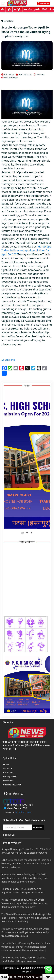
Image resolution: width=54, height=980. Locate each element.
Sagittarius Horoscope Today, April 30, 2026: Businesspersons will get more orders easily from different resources (25, 932)
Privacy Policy (10, 776)
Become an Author (12, 785)
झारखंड (37, 9)
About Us (8, 768)
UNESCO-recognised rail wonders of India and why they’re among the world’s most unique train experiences (26, 864)
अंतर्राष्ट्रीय (17, 9)
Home (6, 764)
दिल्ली (45, 9)
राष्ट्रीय (9, 9)
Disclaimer (8, 781)
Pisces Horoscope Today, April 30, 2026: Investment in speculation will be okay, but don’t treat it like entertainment (24, 903)
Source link (8, 360)
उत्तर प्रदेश (28, 9)
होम (3, 9)
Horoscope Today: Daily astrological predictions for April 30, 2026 (26, 250)
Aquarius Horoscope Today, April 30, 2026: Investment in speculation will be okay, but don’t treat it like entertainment (24, 878)
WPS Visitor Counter (23, 812)
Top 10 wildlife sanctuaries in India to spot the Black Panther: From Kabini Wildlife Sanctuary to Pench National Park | (26, 918)
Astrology (9, 21)
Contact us (8, 772)
